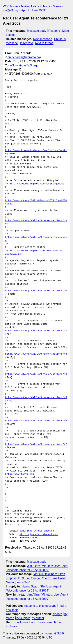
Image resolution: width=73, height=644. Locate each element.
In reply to (26, 43)
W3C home (10, 6)
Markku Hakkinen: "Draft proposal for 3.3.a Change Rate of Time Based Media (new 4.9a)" (36, 578)
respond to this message (40, 606)
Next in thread (44, 43)
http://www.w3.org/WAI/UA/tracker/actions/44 (36, 374)
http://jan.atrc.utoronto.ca (39, 534)
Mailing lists (29, 6)
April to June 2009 (33, 10)
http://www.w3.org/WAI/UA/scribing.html (37, 184)
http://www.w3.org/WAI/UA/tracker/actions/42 (36, 331)
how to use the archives (29, 622)
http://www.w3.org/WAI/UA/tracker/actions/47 (36, 444)
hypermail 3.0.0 (54, 633)
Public (44, 6)
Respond (54, 31)
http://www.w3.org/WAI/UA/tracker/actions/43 (36, 354)
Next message (43, 39)
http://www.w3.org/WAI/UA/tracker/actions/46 (36, 421)
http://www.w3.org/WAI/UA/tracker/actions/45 (36, 398)
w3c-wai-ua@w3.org (23, 65)
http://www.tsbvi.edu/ (20, 474)
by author (38, 618)
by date (57, 614)
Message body (37, 31)
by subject (23, 618)
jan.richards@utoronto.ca (23, 57)
